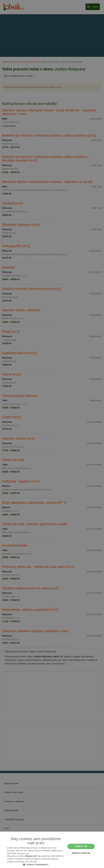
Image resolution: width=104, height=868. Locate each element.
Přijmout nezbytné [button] (81, 853)
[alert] (52, 434)
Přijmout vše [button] (81, 846)
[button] (36, 865)
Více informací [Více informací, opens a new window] (31, 862)
